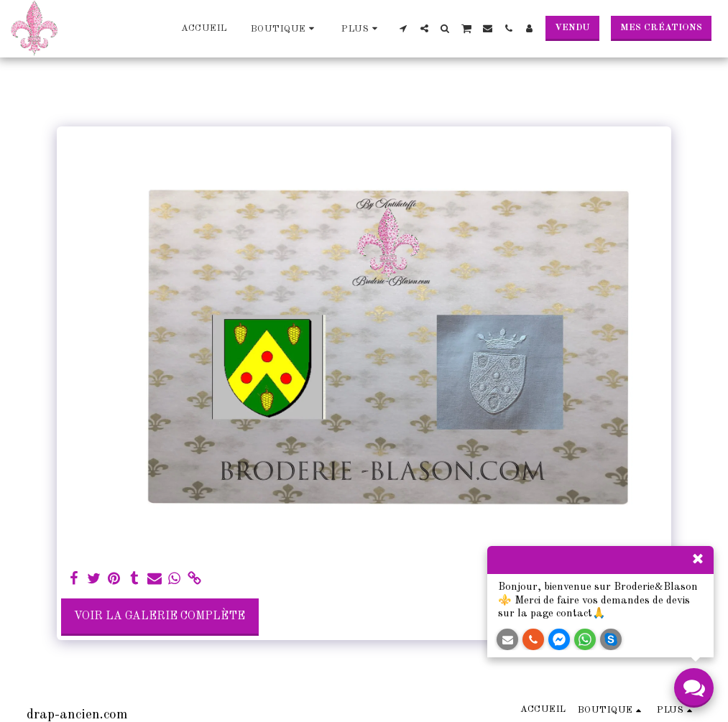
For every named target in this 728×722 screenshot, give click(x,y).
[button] (404, 28)
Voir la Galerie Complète (160, 616)
